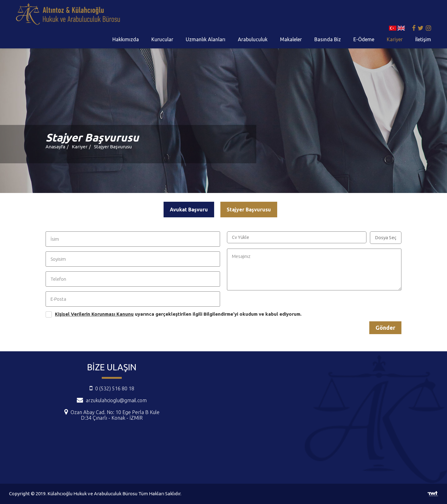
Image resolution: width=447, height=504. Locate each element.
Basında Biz (328, 39)
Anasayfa (55, 147)
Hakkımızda (126, 39)
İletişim (423, 39)
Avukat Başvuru (189, 210)
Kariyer (395, 39)
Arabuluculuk (253, 39)
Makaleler (291, 39)
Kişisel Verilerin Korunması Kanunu (94, 314)
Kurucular (162, 39)
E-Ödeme (364, 39)
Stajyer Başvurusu (113, 147)
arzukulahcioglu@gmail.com (116, 400)
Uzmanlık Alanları (206, 39)
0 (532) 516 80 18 (112, 388)
